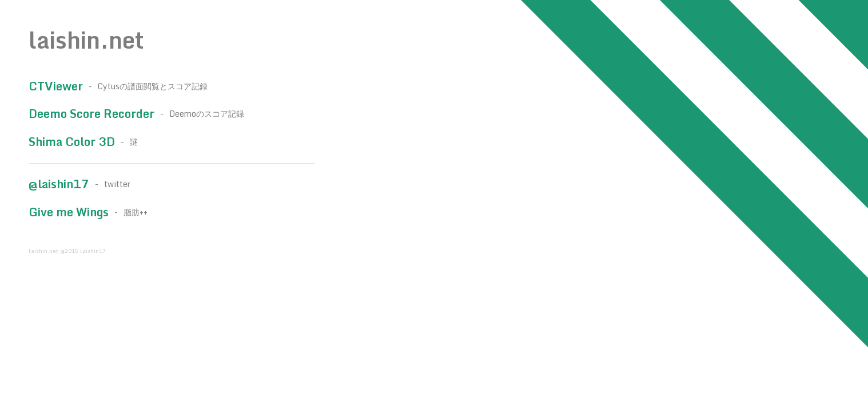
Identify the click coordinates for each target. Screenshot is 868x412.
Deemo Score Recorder (91, 114)
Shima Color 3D (72, 142)
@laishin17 (59, 184)
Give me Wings (69, 212)
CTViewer (56, 86)
